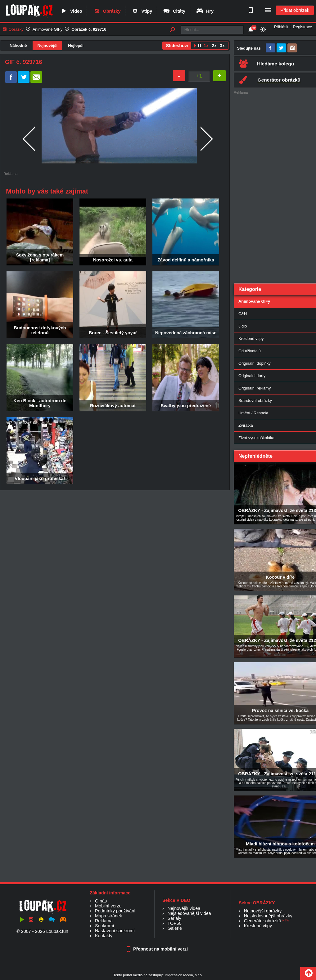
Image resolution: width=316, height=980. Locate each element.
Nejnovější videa (184, 908)
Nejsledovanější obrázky (268, 916)
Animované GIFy (47, 29)
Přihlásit (281, 27)
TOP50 (174, 923)
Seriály (174, 918)
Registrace (303, 27)
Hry (205, 11)
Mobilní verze (108, 906)
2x (214, 46)
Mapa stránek (108, 916)
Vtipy (142, 11)
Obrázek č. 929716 (89, 29)
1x (206, 46)
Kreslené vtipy (258, 926)
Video (71, 11)
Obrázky (107, 11)
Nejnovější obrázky (263, 911)
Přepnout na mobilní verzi (158, 949)
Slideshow (177, 46)
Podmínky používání (115, 911)
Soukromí (105, 926)
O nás (101, 901)
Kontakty (104, 936)
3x (222, 46)
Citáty (174, 11)
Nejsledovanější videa (189, 913)
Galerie (175, 928)
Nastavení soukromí (115, 931)
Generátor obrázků (263, 921)
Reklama (104, 921)
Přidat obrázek (295, 10)
